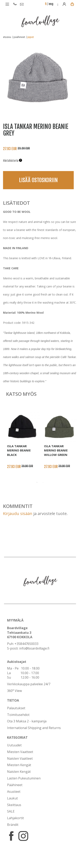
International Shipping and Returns (34, 728)
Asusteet (14, 792)
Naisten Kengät (19, 772)
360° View (14, 691)
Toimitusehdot (18, 715)
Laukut (12, 798)
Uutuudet (14, 745)
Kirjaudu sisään (18, 513)
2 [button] (43, 482)
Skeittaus (14, 805)
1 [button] (37, 482)
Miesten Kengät (19, 765)
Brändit (13, 825)
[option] (37, 76)
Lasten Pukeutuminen (24, 778)
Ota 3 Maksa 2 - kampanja (27, 721)
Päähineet (15, 785)
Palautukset (16, 708)
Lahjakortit (15, 818)
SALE (11, 811)
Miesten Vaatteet (20, 752)
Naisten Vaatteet (20, 758)
